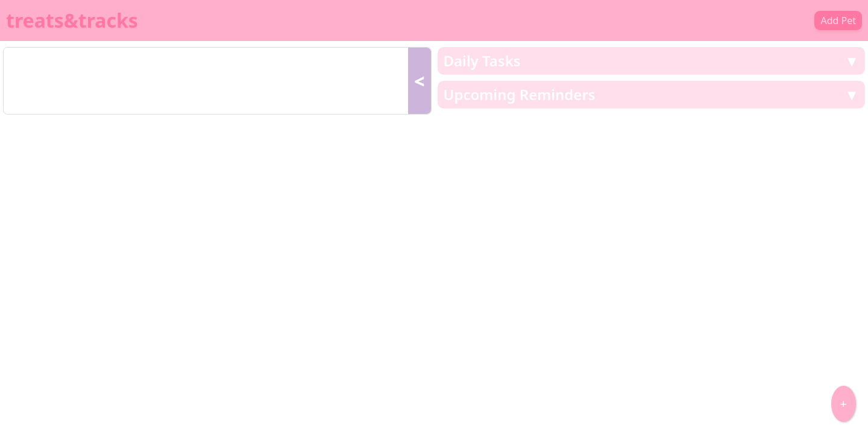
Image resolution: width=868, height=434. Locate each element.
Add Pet (838, 20)
